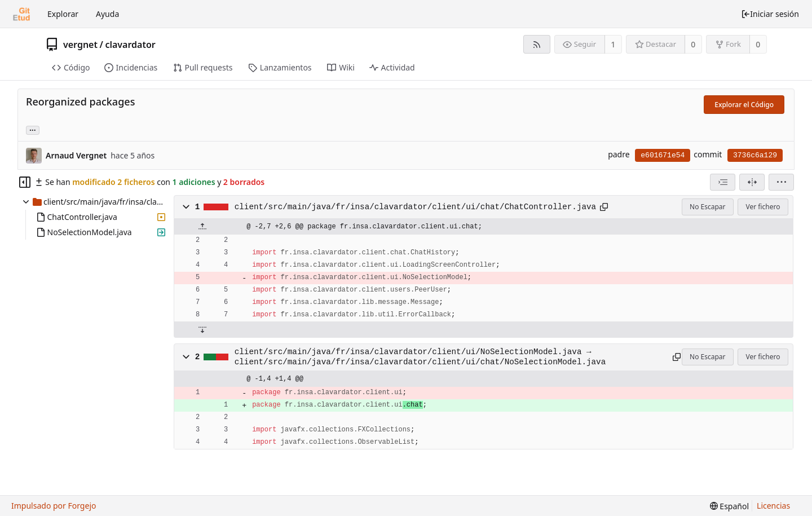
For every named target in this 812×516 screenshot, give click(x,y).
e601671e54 (663, 155)
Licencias (773, 506)
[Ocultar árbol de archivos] (25, 182)
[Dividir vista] (752, 182)
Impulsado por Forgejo (54, 506)
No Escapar (707, 207)
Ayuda (107, 14)
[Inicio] (21, 14)
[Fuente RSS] (537, 44)
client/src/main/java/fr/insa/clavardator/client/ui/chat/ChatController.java (415, 207)
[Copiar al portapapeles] (604, 207)
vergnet (80, 45)
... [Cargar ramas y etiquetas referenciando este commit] (33, 129)
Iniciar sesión (770, 14)
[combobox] (723, 182)
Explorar (63, 14)
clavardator (130, 45)
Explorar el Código (744, 105)
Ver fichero (763, 207)
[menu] (781, 182)
